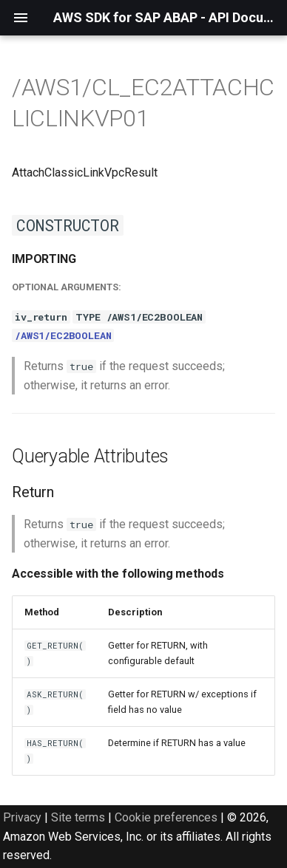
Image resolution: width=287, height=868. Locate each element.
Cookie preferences (166, 817)
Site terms (78, 817)
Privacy (22, 817)
